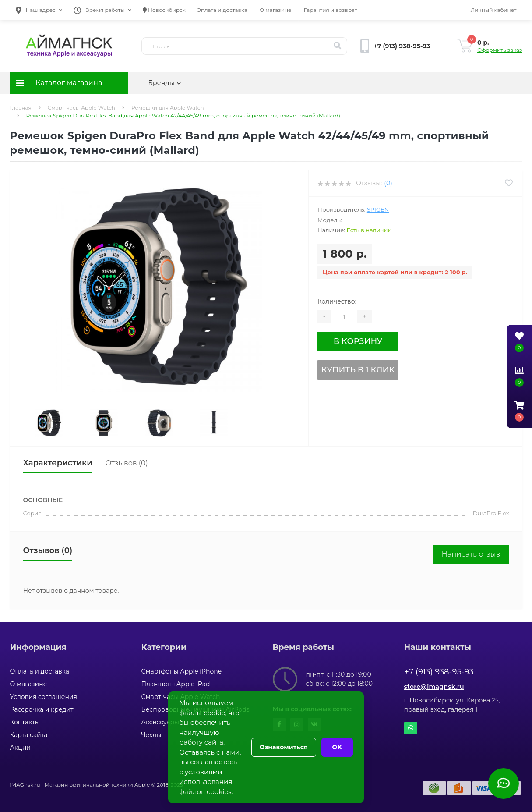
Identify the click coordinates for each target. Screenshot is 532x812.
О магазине (276, 10)
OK (337, 747)
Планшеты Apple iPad (176, 684)
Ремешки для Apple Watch (168, 108)
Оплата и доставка (222, 10)
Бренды (165, 83)
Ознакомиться (284, 747)
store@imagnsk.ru (434, 687)
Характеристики (58, 463)
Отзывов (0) (127, 463)
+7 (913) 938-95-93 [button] (439, 672)
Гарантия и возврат (331, 10)
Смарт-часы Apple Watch (81, 108)
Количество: (337, 301)
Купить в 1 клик (358, 370)
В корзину (358, 341)
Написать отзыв (471, 554)
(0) (388, 183)
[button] (39, 10)
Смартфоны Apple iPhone (182, 671)
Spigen (378, 209)
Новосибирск (164, 10)
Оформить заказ (500, 50)
